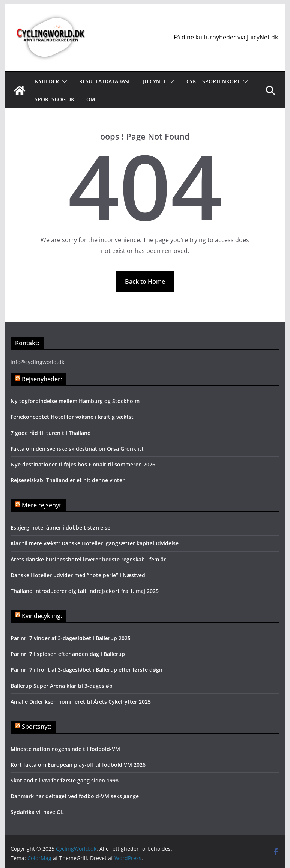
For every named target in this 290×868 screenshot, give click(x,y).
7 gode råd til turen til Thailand (51, 433)
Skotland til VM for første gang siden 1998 (65, 780)
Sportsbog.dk (54, 99)
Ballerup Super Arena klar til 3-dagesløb (62, 686)
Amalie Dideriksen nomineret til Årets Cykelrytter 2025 (81, 702)
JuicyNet (155, 81)
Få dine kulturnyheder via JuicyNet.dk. (227, 37)
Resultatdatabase (105, 81)
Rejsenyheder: (42, 379)
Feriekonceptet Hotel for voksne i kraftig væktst (72, 417)
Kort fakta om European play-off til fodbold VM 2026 (78, 765)
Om (91, 99)
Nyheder (47, 81)
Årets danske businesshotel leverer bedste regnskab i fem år (88, 559)
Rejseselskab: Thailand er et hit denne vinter (68, 480)
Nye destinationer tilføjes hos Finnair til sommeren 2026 (83, 464)
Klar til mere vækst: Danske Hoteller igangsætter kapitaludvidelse (95, 543)
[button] (63, 81)
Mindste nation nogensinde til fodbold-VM (65, 749)
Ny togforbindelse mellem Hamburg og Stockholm (75, 401)
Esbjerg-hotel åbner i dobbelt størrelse (60, 527)
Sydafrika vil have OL (37, 812)
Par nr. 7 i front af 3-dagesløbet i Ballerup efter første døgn (86, 670)
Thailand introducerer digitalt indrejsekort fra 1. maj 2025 (85, 591)
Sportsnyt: (36, 727)
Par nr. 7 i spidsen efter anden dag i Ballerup (68, 654)
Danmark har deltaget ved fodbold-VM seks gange (75, 796)
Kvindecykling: (42, 616)
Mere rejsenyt (41, 505)
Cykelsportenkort (213, 81)
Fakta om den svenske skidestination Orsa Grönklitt (77, 449)
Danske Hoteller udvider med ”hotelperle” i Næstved (79, 575)
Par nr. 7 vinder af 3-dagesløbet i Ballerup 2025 (71, 638)
